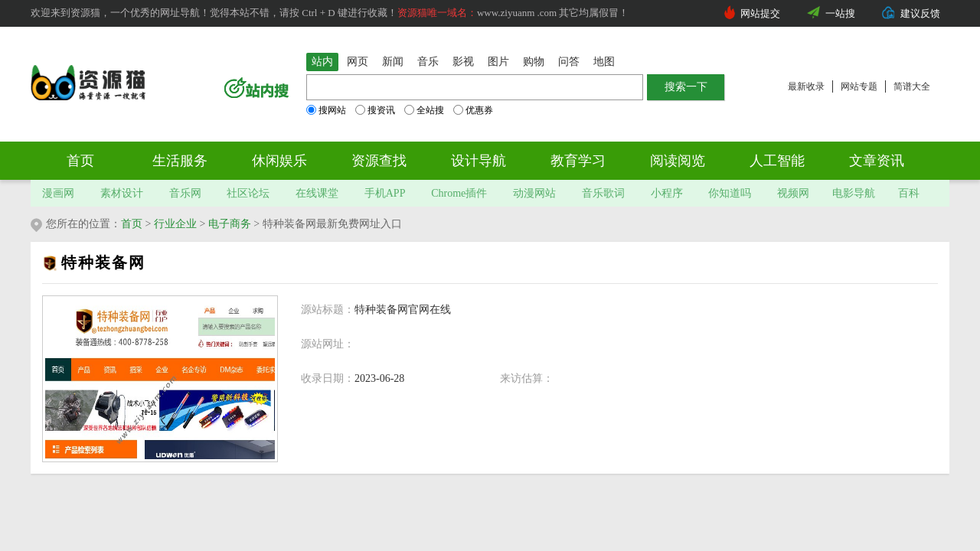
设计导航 (479, 161)
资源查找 (379, 161)
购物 (534, 62)
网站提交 (760, 13)
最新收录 (806, 86)
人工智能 (777, 161)
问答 (569, 62)
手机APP (385, 193)
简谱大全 (912, 86)
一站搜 (840, 13)
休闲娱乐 (279, 161)
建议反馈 (920, 13)
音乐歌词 (603, 193)
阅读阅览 (678, 161)
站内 (322, 62)
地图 (604, 62)
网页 (358, 62)
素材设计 (122, 193)
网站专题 (859, 86)
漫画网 (58, 193)
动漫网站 (534, 193)
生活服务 (180, 161)
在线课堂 (317, 193)
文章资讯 (877, 161)
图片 (498, 62)
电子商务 (230, 224)
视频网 (793, 193)
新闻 (393, 62)
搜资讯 (375, 110)
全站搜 (424, 110)
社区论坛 (248, 193)
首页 (80, 161)
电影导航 (854, 193)
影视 (463, 62)
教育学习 (578, 161)
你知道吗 (730, 193)
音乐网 (185, 193)
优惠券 (473, 110)
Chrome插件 (459, 193)
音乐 (428, 62)
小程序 (667, 193)
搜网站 (326, 110)
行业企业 (175, 224)
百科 (909, 193)
